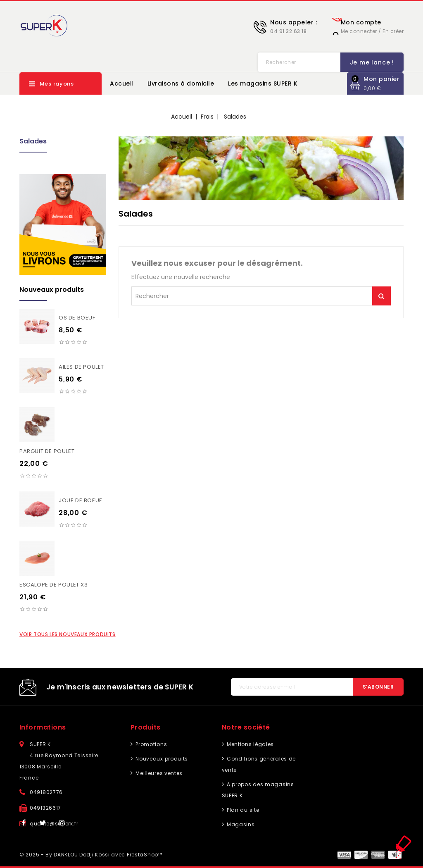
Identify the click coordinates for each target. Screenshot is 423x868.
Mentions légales (250, 744)
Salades (33, 141)
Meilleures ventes (159, 773)
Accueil (122, 83)
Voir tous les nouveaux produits (68, 634)
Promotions (151, 744)
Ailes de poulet (81, 367)
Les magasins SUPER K (263, 83)
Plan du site (242, 810)
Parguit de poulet (47, 451)
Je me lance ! (281, 62)
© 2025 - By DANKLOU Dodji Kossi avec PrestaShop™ (91, 855)
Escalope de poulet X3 (54, 585)
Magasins (240, 824)
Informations (43, 727)
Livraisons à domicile (181, 83)
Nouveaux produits (161, 759)
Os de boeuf (77, 318)
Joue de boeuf (80, 500)
